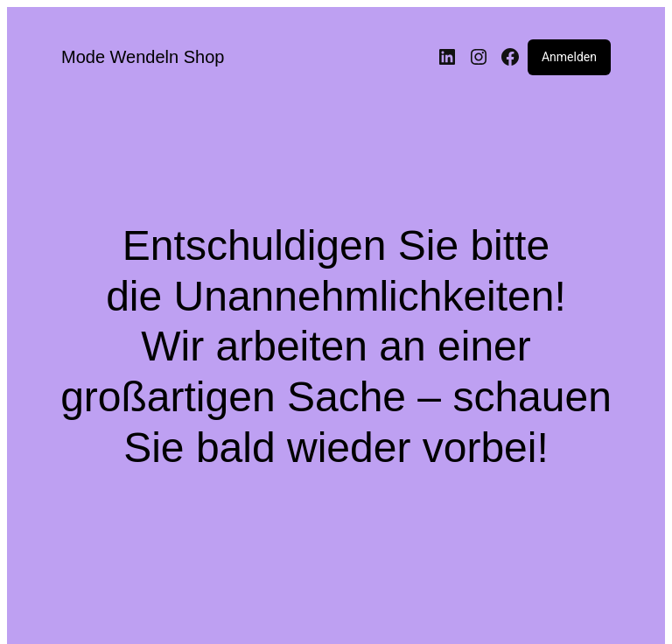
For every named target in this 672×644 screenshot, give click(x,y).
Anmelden (569, 57)
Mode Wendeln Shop (143, 57)
